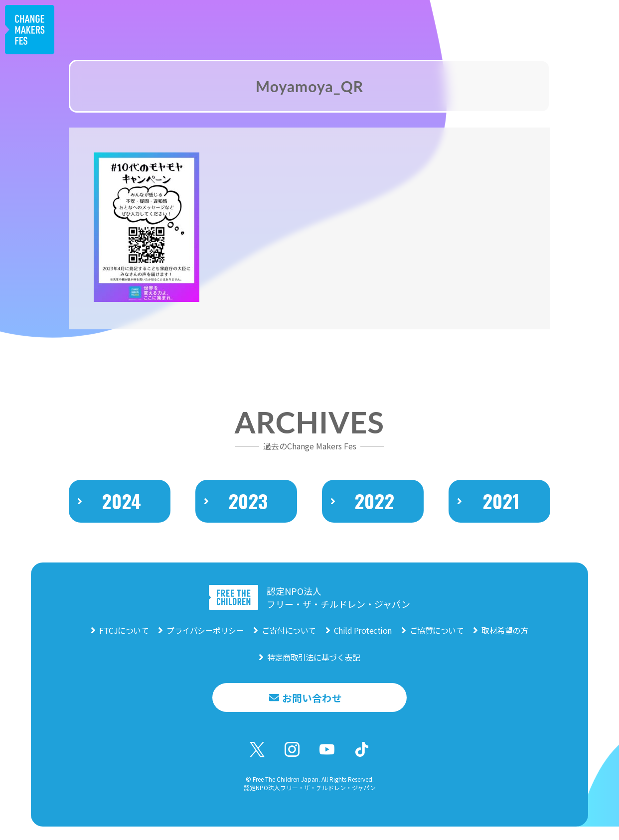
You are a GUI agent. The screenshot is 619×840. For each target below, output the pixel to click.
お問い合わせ (312, 707)
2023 (248, 519)
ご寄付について (289, 640)
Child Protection (363, 640)
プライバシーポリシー (205, 640)
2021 (501, 519)
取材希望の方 (505, 640)
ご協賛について (437, 640)
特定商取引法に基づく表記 (313, 667)
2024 (122, 519)
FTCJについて (124, 640)
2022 (375, 519)
